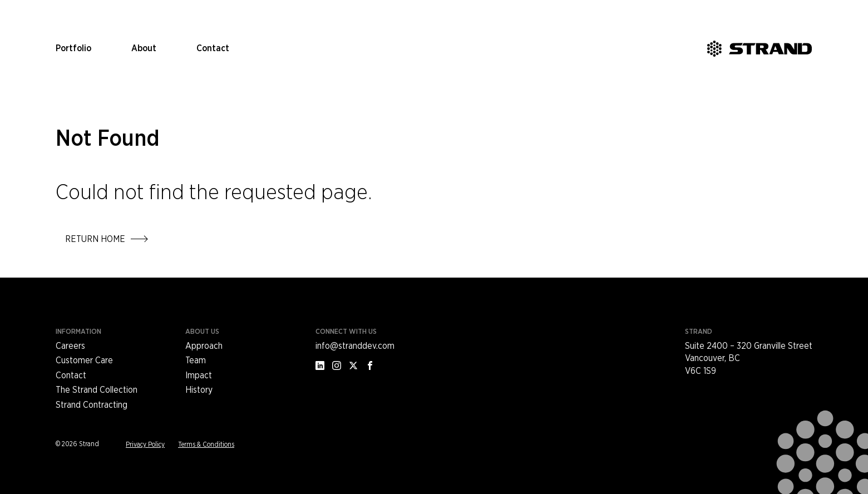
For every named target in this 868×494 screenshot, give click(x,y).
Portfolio (73, 48)
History (199, 390)
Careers (70, 346)
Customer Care (84, 360)
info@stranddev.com (355, 346)
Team (196, 360)
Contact (213, 48)
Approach (204, 346)
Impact (199, 376)
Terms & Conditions (206, 444)
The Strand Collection (97, 390)
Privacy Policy (145, 444)
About (144, 48)
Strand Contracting (92, 405)
